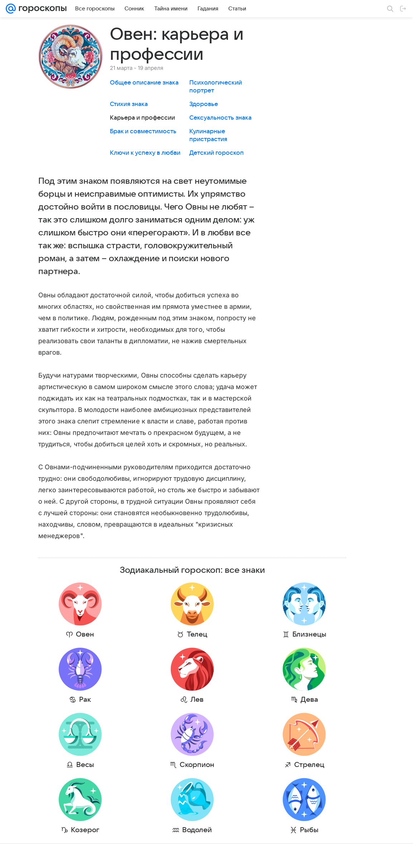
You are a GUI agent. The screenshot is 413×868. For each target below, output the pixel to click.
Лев (154, 700)
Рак (71, 700)
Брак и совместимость (143, 131)
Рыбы (238, 830)
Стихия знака (129, 104)
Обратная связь (243, 856)
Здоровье (204, 104)
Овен (71, 634)
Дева (238, 700)
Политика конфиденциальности (367, 856)
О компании (40, 856)
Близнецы (238, 634)
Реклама (68, 856)
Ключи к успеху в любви (145, 153)
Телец (154, 634)
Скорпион (154, 765)
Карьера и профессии (142, 118)
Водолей (154, 830)
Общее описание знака (144, 83)
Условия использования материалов (181, 856)
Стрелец (238, 765)
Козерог (71, 830)
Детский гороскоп (217, 153)
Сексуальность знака (220, 118)
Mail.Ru (15, 856)
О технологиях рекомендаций (297, 856)
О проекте (126, 856)
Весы (71, 765)
